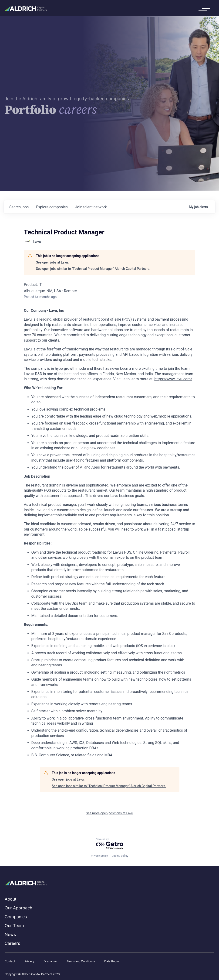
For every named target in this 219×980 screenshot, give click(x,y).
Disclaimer (51, 961)
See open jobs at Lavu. (52, 262)
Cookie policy (120, 856)
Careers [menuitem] (12, 943)
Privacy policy (99, 856)
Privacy (29, 961)
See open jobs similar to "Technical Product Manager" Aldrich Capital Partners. (93, 269)
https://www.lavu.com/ (173, 379)
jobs (19, 207)
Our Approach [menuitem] (19, 908)
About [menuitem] (11, 899)
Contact (10, 961)
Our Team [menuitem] (14, 926)
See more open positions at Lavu (109, 813)
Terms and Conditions (81, 961)
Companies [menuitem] (16, 917)
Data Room (111, 961)
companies (52, 207)
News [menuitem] (10, 934)
